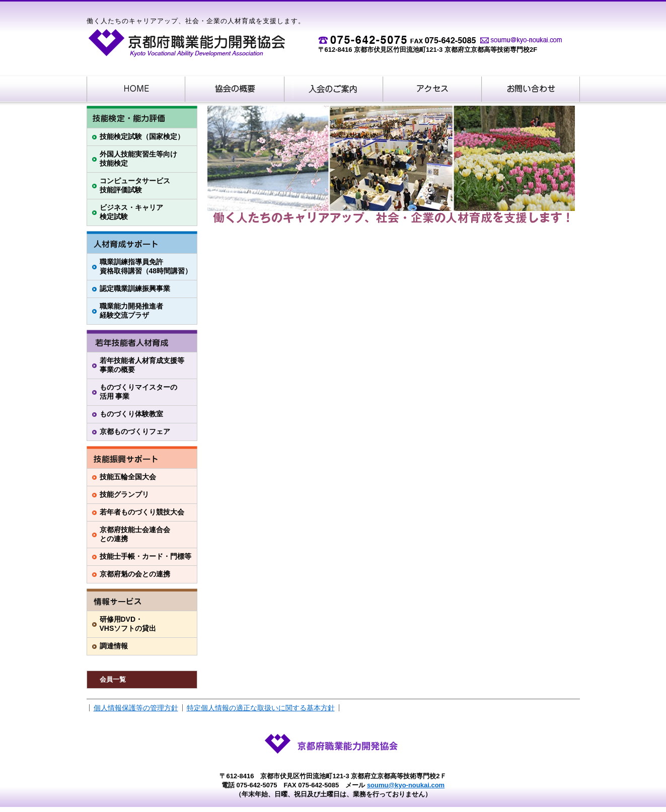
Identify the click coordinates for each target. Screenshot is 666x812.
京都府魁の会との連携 (135, 574)
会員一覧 (113, 679)
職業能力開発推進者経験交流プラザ (131, 311)
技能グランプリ (124, 494)
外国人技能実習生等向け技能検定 (138, 159)
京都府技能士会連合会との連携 (135, 534)
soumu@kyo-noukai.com (406, 785)
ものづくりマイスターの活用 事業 (138, 392)
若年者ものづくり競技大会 (142, 512)
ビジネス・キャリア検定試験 (131, 212)
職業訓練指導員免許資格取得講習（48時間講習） (146, 266)
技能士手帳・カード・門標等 (145, 556)
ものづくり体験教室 (131, 414)
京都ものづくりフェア (135, 431)
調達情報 (114, 646)
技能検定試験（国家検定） (142, 136)
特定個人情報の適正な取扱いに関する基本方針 (261, 708)
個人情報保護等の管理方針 (136, 708)
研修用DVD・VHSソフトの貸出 (128, 624)
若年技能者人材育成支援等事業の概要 (142, 365)
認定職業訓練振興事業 (135, 288)
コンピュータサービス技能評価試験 (135, 185)
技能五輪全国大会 (128, 477)
